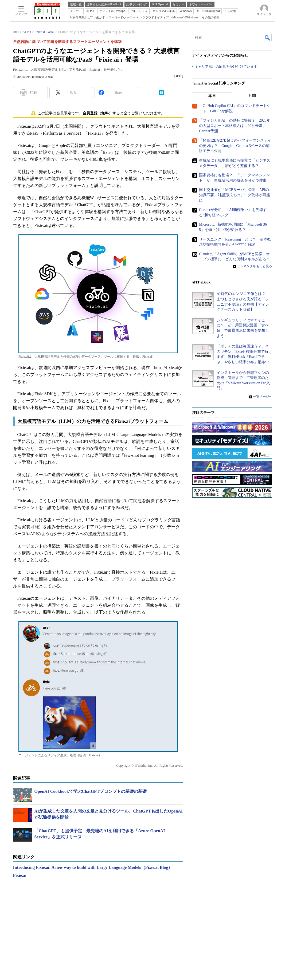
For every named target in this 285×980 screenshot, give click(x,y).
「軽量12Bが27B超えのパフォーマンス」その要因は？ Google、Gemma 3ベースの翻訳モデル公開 (235, 146)
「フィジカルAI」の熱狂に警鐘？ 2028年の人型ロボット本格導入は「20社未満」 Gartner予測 (235, 126)
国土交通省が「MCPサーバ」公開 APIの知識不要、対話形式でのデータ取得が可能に (235, 195)
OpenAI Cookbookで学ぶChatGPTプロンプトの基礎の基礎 (91, 791)
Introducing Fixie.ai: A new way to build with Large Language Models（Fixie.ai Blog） (93, 867)
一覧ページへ (263, 397)
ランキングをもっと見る (255, 266)
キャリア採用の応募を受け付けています (226, 67)
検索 (268, 38)
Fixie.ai (20, 875)
